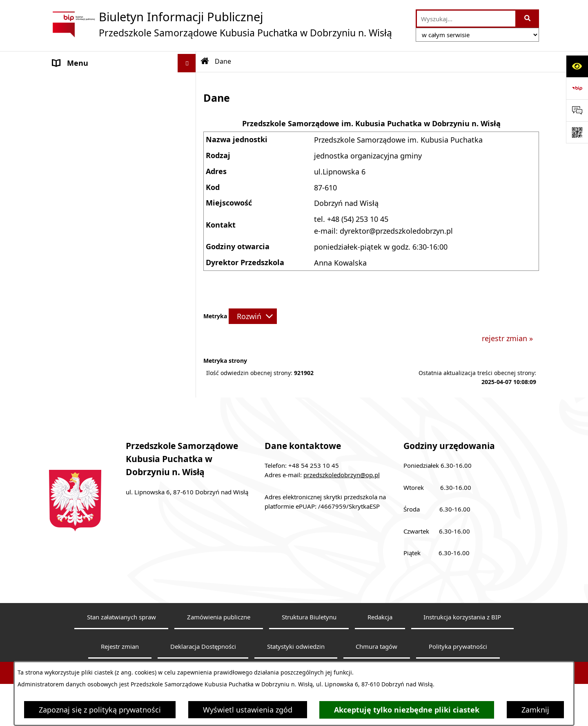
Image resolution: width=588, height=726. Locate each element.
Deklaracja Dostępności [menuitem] (94, 155)
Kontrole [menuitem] (68, 336)
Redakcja (380, 630)
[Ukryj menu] (187, 63)
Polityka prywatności (458, 660)
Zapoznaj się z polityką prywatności (100, 710)
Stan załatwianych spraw (121, 630)
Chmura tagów (376, 660)
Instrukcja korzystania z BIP (462, 630)
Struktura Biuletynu (309, 630)
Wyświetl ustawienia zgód (248, 710)
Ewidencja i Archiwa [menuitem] (87, 244)
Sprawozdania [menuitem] (77, 317)
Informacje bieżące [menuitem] (85, 173)
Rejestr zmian (120, 660)
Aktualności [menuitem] (73, 136)
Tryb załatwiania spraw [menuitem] (92, 281)
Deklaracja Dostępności (203, 660)
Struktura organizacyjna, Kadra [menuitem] (106, 218)
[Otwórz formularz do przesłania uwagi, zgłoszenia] (577, 110)
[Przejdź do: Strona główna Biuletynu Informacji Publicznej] (205, 61)
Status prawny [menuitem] (77, 118)
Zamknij (535, 710)
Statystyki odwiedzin (296, 660)
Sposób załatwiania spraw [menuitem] (97, 299)
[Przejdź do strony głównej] (220, 24)
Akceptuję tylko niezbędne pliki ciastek (407, 710)
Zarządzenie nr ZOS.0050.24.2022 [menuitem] (109, 399)
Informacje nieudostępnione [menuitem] (102, 380)
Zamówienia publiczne (219, 630)
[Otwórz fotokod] (577, 132)
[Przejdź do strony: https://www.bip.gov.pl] (577, 88)
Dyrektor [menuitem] (68, 199)
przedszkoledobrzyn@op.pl (342, 488)
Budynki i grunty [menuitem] (81, 354)
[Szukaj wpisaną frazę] (528, 19)
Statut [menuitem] (63, 100)
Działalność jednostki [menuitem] (89, 262)
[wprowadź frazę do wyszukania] (466, 19)
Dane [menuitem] (62, 81)
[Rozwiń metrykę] (253, 316)
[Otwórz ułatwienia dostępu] (577, 66)
